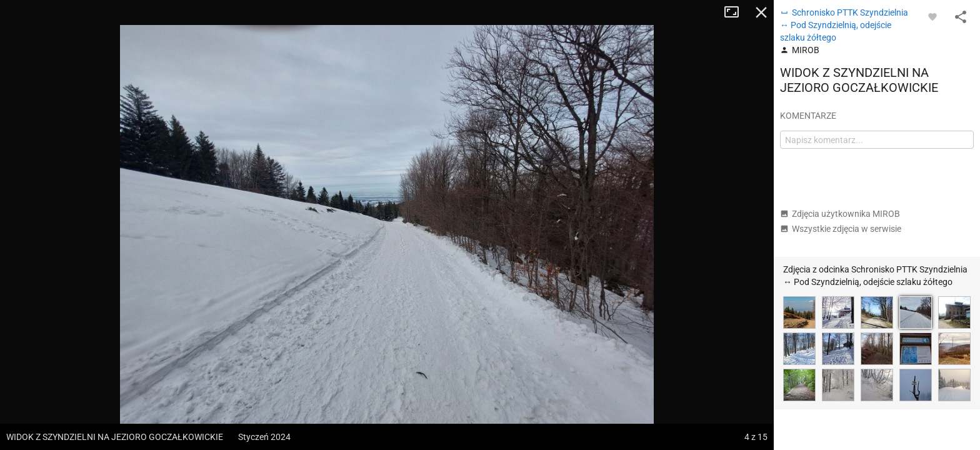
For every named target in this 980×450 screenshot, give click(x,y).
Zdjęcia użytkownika (840, 214)
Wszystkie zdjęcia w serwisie (841, 229)
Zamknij (761, 12)
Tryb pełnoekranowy (736, 12)
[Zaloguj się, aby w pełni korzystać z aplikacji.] (932, 16)
